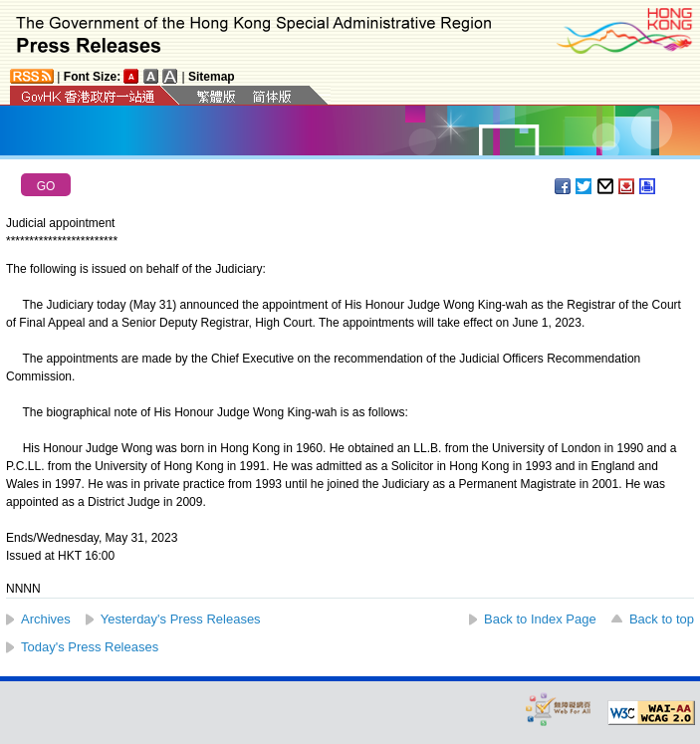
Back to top (662, 619)
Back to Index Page (540, 619)
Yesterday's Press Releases (181, 619)
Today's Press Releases (90, 647)
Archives (46, 619)
